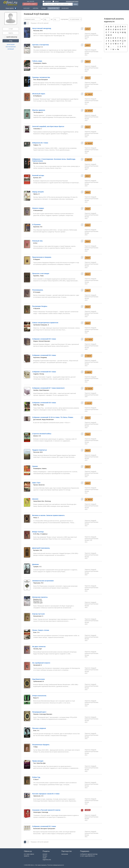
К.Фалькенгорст (38, 210)
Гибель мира (37, 61)
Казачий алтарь (38, 175)
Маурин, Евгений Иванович (42, 341)
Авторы (35, 8)
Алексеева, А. (38, 129)
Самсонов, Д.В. (38, 603)
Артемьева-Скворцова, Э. (41, 325)
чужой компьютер (11, 37)
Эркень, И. (37, 194)
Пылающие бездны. (40, 306)
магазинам (65, 854)
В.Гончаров (37, 292)
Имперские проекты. (40, 597)
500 (88, 225)
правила (26, 856)
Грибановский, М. (39, 681)
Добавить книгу (30, 4)
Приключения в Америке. (42, 257)
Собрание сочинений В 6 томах (44, 355)
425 (88, 29)
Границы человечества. (41, 77)
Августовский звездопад (42, 28)
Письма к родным (39, 728)
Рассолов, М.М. (38, 31)
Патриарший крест (39, 712)
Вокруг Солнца (38, 532)
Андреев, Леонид (39, 374)
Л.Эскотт (36, 779)
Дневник (35, 564)
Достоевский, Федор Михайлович (44, 420)
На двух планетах (39, 646)
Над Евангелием (38, 679)
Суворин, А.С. (38, 567)
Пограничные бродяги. (41, 745)
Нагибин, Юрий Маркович (41, 390)
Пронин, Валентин (39, 485)
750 (88, 434)
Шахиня (35, 499)
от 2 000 (89, 340)
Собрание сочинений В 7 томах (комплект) (48, 388)
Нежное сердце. (38, 208)
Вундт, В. (36, 698)
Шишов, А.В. (37, 436)
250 (88, 209)
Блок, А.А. (36, 730)
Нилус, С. (36, 518)
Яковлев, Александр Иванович (43, 714)
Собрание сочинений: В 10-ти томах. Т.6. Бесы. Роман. (53, 417)
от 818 (89, 143)
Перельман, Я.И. (38, 583)
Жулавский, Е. (38, 665)
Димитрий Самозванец (41, 548)
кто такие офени (29, 854)
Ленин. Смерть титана (41, 630)
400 (88, 78)
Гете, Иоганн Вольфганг (41, 80)
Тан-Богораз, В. (38, 112)
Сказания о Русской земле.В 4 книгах (46, 810)
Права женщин (38, 761)
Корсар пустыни (38, 614)
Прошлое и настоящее (41, 273)
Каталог (27, 8)
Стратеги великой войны (42, 434)
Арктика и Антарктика (41, 45)
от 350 (89, 500)
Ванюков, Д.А (37, 599)
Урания (35, 466)
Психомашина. (38, 290)
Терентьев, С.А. (38, 47)
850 (88, 274)
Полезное (65, 8)
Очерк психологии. (39, 696)
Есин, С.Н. (37, 632)
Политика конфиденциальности (56, 865)
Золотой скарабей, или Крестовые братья (48, 126)
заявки (56, 1)
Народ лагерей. (38, 192)
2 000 (88, 356)
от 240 (89, 94)
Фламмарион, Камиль (40, 63)
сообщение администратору (89, 854)
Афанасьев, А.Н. (38, 796)
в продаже (47, 1)
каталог (45, 854)
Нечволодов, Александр (41, 812)
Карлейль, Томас (38, 276)
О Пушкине (36, 224)
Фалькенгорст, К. (38, 616)
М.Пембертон (37, 96)
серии (44, 858)
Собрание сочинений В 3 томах (44, 826)
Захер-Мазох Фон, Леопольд (42, 501)
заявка (88, 810)
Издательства (54, 8)
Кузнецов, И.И (38, 601)
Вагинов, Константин (40, 163)
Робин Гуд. (36, 777)
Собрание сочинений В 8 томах (44, 403)
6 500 (88, 372)
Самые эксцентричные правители (45, 323)
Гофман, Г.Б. (37, 145)
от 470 (89, 111)
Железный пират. (39, 94)
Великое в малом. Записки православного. (49, 515)
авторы (45, 856)
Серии (43, 8)
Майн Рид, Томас (39, 405)
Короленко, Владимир (40, 357)
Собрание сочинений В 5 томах (44, 339)
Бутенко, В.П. (37, 178)
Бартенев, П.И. (38, 227)
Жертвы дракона (39, 110)
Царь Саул (36, 483)
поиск (75, 4)
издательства (47, 860)
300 (88, 62)
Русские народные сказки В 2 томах (46, 794)
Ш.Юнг (35, 243)
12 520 (89, 389)
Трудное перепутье (40, 450)
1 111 (88, 403)
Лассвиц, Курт (38, 649)
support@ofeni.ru (90, 856)
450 (88, 127)
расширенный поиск (72, 1)
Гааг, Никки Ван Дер (39, 763)
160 (88, 45)
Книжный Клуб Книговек (91, 35)
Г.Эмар (35, 747)
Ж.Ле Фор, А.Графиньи (40, 534)
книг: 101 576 (30, 1)
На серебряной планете (41, 663)
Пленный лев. (38, 241)
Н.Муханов (37, 308)
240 (88, 291)
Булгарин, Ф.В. (38, 550)
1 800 (88, 160)
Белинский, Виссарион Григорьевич (44, 829)
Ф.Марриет (37, 259)
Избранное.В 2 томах (40, 143)
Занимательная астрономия (43, 581)
